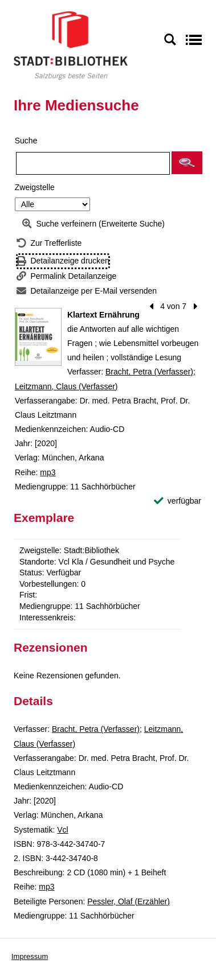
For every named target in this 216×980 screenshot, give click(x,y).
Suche (26, 141)
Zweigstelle (35, 187)
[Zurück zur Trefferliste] (49, 243)
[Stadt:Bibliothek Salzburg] (71, 45)
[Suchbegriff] (93, 163)
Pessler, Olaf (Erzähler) (129, 901)
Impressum (30, 956)
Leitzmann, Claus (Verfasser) (66, 386)
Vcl (62, 830)
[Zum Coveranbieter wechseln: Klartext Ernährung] (38, 337)
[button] (187, 163)
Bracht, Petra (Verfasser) (149, 372)
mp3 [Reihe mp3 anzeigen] (48, 472)
